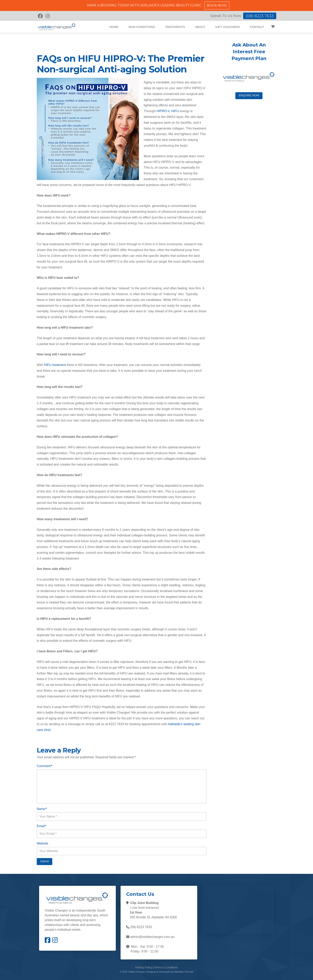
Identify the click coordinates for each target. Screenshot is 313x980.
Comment (44, 766)
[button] (273, 27)
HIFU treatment (55, 365)
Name (42, 809)
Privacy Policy (144, 967)
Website (43, 843)
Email (42, 826)
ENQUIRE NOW (249, 95)
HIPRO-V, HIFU (168, 111)
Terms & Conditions (166, 967)
